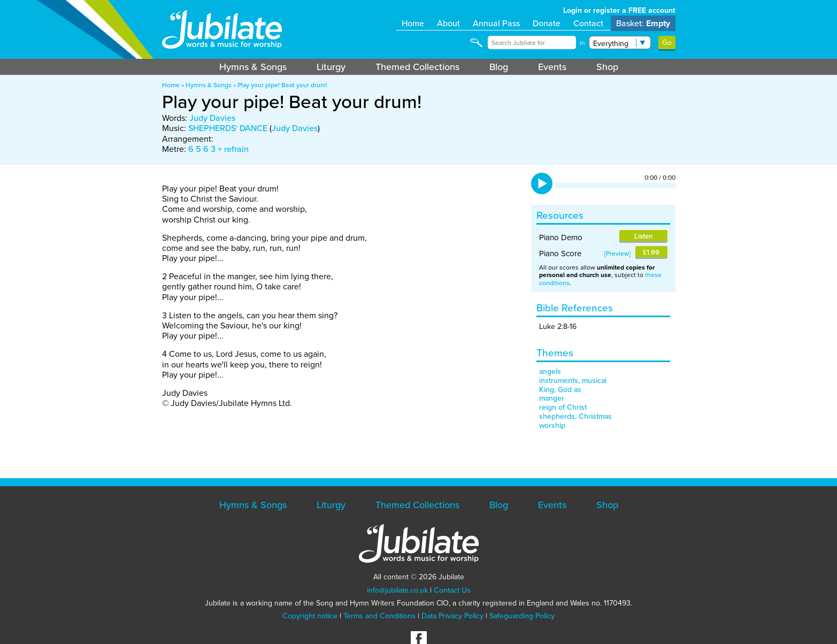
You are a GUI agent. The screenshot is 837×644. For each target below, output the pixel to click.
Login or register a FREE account (619, 10)
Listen (643, 236)
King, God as (560, 390)
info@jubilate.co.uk (397, 590)
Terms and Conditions (379, 616)
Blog (499, 67)
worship (552, 425)
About (448, 23)
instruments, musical (573, 381)
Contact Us (452, 590)
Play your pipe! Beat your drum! (282, 85)
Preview (617, 254)
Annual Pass (496, 23)
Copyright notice (310, 616)
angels (550, 371)
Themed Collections (417, 67)
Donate (547, 23)
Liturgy (331, 67)
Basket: (643, 23)
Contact (588, 23)
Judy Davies (212, 118)
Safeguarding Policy (522, 616)
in (582, 43)
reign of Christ (563, 407)
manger (552, 398)
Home (413, 23)
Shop (607, 67)
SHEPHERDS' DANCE (228, 128)
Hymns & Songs (253, 67)
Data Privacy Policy (452, 616)
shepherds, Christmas (575, 416)
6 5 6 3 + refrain (218, 149)
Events (552, 67)
